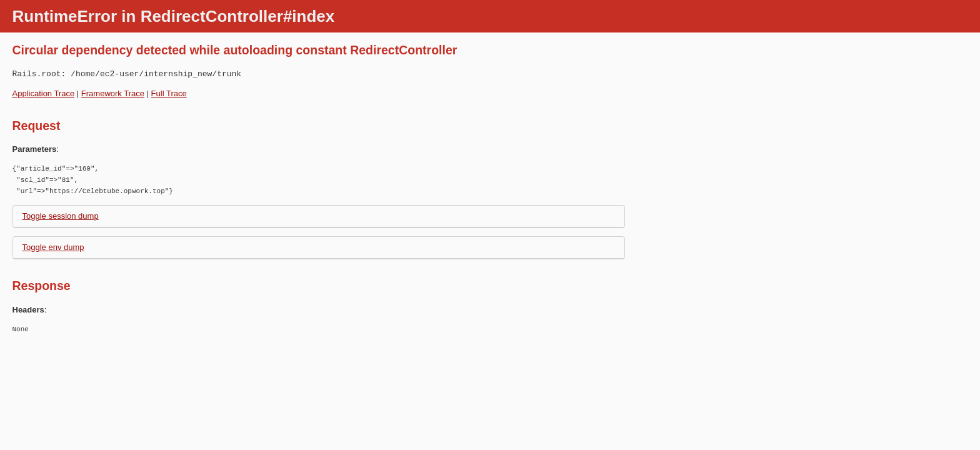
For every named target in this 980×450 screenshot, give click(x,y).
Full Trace (169, 93)
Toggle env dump (53, 247)
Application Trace (44, 93)
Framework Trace (113, 93)
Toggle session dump (61, 216)
